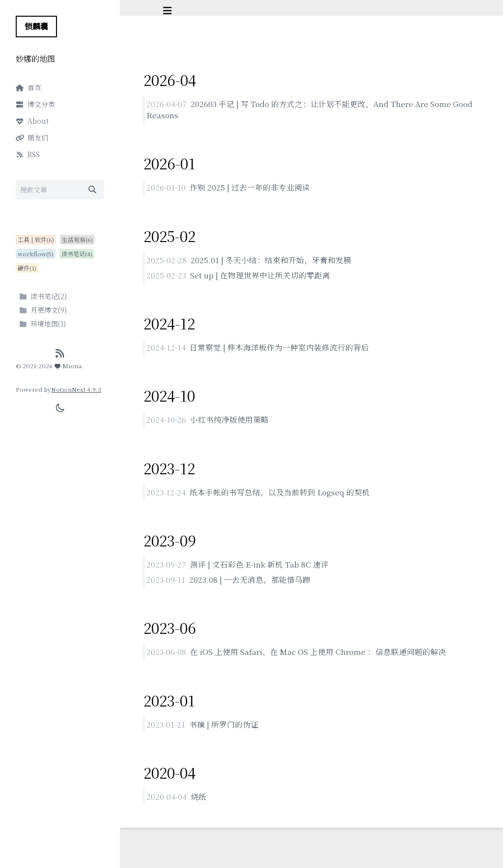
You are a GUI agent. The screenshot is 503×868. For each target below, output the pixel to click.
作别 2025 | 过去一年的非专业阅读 (250, 188)
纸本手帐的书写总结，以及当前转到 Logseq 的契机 (280, 495)
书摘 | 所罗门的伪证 (224, 728)
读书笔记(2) (43, 296)
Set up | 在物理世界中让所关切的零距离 (260, 277)
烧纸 (198, 801)
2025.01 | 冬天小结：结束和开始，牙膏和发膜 (271, 261)
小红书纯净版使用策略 (229, 422)
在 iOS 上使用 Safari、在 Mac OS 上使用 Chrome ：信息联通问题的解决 (320, 656)
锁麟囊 (36, 26)
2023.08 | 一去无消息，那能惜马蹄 (250, 583)
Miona (68, 366)
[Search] (60, 190)
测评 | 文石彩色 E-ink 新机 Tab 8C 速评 (259, 567)
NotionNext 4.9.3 (76, 389)
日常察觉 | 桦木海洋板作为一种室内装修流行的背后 (279, 349)
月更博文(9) (43, 310)
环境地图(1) (43, 324)
